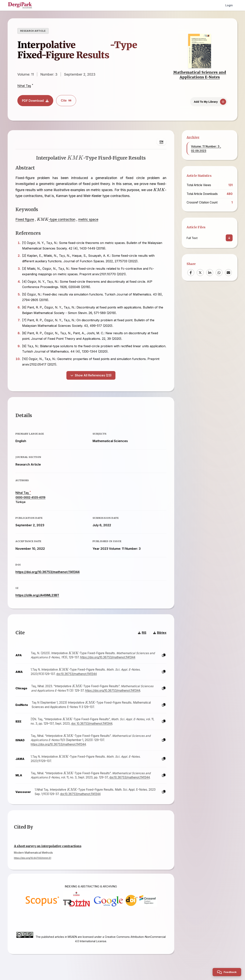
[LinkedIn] (210, 273)
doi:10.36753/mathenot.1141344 (77, 674)
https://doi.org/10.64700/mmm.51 (33, 858)
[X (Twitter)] (200, 273)
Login (229, 5)
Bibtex (160, 632)
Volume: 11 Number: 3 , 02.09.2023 (206, 149)
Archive (193, 137)
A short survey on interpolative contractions (48, 846)
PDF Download (35, 101)
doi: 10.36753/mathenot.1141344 (92, 723)
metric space (88, 219)
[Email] (228, 273)
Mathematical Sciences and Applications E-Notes (200, 75)
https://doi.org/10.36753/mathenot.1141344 (48, 572)
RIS (142, 632)
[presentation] (94, 44)
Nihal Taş (24, 86)
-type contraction (56, 219)
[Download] (229, 238)
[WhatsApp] (219, 273)
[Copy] (164, 655)
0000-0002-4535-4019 (30, 497)
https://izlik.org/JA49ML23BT (37, 595)
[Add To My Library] (209, 102)
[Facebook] (191, 273)
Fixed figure (25, 219)
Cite (66, 101)
